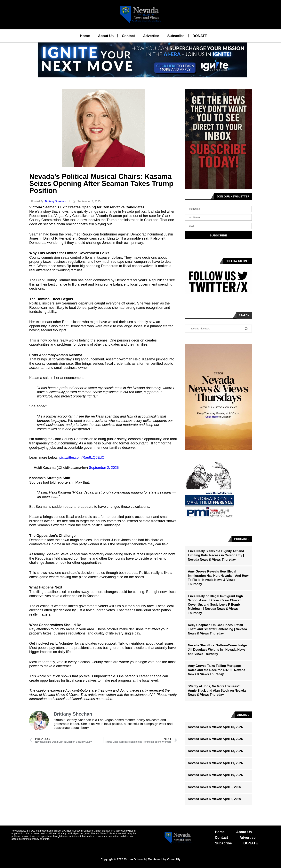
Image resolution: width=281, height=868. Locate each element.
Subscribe (176, 36)
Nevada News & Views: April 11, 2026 (215, 763)
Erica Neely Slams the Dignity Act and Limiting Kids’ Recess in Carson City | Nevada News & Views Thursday (216, 555)
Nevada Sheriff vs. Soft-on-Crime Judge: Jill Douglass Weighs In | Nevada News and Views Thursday (218, 649)
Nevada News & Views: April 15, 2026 (215, 727)
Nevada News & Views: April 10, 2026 (215, 775)
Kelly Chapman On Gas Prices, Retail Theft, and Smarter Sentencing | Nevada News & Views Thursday (217, 629)
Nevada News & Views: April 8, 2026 (214, 799)
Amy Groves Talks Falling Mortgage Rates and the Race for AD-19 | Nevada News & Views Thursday (217, 670)
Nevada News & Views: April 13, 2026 (215, 751)
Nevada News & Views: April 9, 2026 (214, 787)
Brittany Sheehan (56, 201)
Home (85, 36)
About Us (106, 36)
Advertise (151, 36)
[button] (139, 75)
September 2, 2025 (104, 468)
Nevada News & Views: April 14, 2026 (215, 739)
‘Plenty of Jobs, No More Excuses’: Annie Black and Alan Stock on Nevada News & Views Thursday (217, 690)
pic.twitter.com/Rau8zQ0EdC (82, 457)
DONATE (200, 36)
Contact (128, 36)
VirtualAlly (174, 859)
